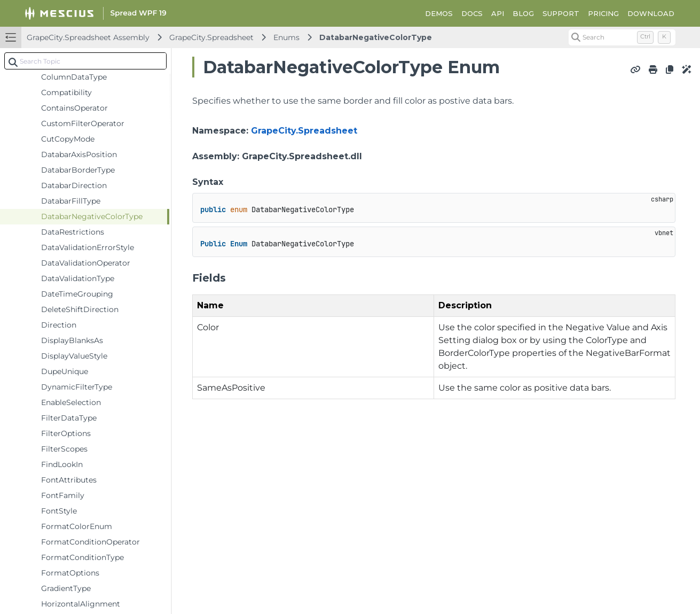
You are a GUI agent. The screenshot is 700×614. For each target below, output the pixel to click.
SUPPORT (561, 13)
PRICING (603, 13)
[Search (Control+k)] (622, 37)
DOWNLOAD (651, 13)
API (498, 13)
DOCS (472, 13)
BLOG (523, 13)
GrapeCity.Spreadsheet (211, 37)
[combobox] (85, 61)
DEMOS (439, 13)
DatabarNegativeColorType (376, 37)
